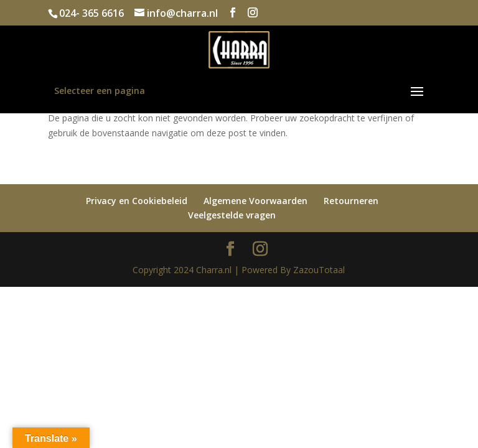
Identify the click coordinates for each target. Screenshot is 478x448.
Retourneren (351, 201)
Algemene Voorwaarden (255, 201)
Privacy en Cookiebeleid (137, 201)
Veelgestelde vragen (232, 215)
